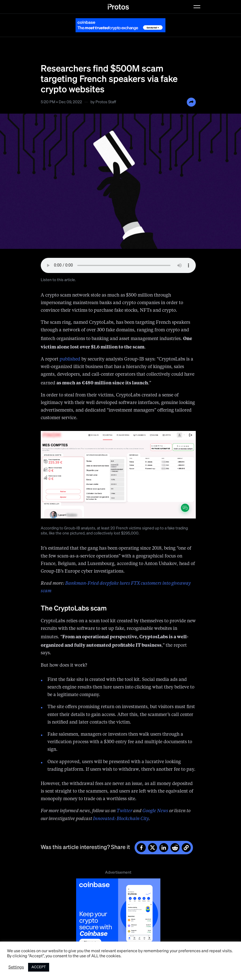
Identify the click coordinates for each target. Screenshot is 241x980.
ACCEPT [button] (39, 967)
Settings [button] (16, 967)
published (70, 359)
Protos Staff (106, 102)
